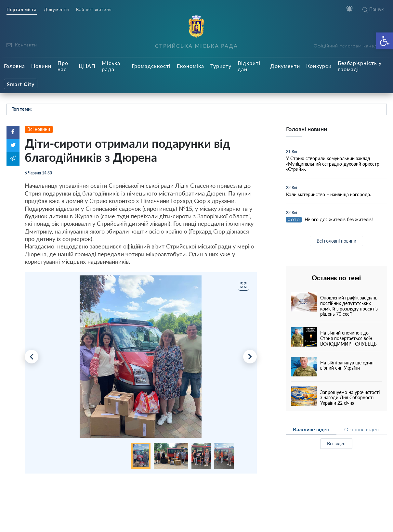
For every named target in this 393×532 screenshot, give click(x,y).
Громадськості (151, 66)
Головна (14, 66)
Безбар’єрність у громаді (360, 66)
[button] (385, 41)
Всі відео (336, 443)
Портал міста (22, 10)
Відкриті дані (249, 66)
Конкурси (319, 66)
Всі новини (39, 129)
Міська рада (111, 66)
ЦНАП (87, 66)
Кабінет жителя (94, 10)
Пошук (373, 9)
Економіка (190, 66)
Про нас (63, 66)
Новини (41, 66)
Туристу (221, 66)
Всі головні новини (336, 241)
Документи (56, 10)
